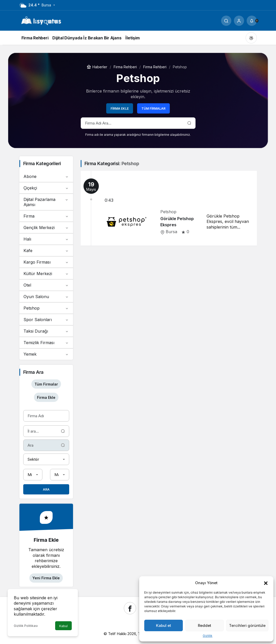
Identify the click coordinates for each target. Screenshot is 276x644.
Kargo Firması (46, 262)
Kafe (46, 251)
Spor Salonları (46, 320)
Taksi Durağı (46, 331)
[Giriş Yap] (239, 21)
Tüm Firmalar (153, 109)
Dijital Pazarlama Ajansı (46, 202)
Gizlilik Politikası (26, 626)
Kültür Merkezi (46, 274)
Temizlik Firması (46, 343)
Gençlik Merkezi (46, 228)
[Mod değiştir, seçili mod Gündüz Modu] (251, 38)
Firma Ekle (120, 109)
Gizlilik (208, 636)
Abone (46, 176)
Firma (46, 216)
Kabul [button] (63, 626)
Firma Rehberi (125, 67)
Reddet (205, 625)
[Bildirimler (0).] (252, 21)
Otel (46, 285)
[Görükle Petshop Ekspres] (169, 208)
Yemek (46, 354)
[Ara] (226, 21)
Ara (46, 489)
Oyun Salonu (46, 297)
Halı (46, 239)
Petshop (46, 308)
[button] (266, 583)
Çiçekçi (46, 188)
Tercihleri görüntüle (247, 625)
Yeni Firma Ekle (46, 578)
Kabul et (164, 625)
